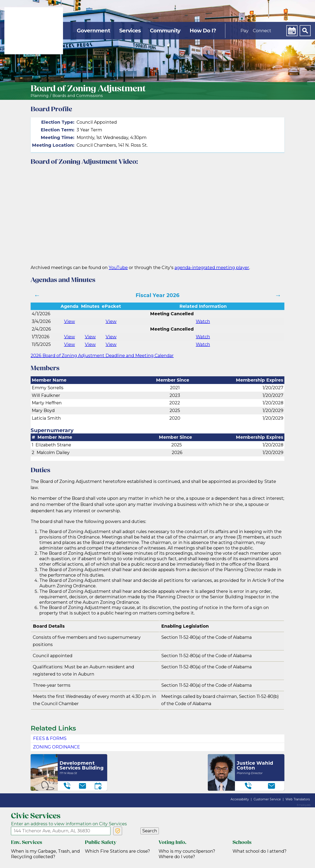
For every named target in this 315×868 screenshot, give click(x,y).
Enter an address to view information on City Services (69, 824)
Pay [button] (244, 31)
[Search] (305, 31)
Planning (40, 96)
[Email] (82, 786)
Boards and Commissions (78, 96)
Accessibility (240, 799)
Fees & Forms (50, 738)
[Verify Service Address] (118, 831)
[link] (34, 31)
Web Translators (298, 799)
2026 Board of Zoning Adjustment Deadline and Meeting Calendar (102, 356)
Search (150, 831)
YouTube (118, 268)
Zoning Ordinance (57, 747)
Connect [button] (262, 31)
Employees (304, 805)
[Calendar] (292, 31)
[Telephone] (67, 786)
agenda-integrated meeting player (212, 268)
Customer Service (267, 799)
